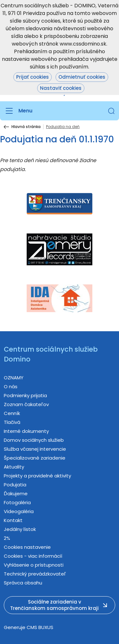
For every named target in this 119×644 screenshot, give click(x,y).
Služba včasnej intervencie (35, 449)
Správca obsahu (23, 583)
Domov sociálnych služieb (34, 440)
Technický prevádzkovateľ (35, 574)
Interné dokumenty (26, 431)
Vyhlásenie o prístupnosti (34, 565)
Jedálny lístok (20, 529)
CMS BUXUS (40, 627)
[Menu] (18, 111)
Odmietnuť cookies (82, 77)
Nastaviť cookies (61, 88)
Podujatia (15, 485)
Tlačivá (12, 422)
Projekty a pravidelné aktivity (37, 476)
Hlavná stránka (26, 127)
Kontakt (13, 520)
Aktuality (14, 467)
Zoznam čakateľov (26, 404)
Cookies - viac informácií (33, 556)
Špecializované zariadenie (35, 458)
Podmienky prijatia (25, 395)
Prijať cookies (33, 77)
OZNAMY (14, 378)
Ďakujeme (16, 494)
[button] (111, 111)
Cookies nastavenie (27, 547)
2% (7, 538)
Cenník (12, 413)
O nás (11, 386)
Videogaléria (19, 511)
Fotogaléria (17, 502)
